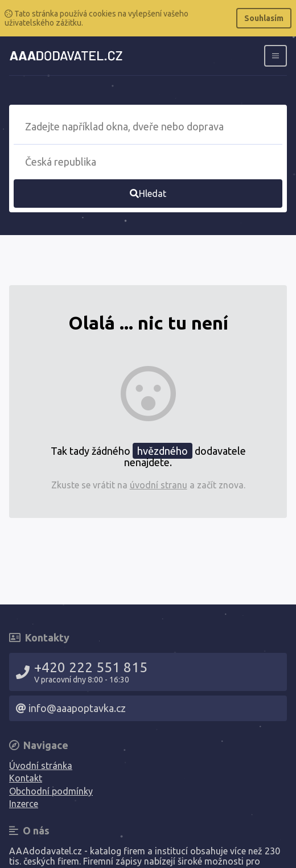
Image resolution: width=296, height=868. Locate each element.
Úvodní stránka (41, 766)
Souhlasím (264, 18)
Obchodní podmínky (51, 791)
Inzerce (24, 804)
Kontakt (26, 778)
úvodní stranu (159, 485)
